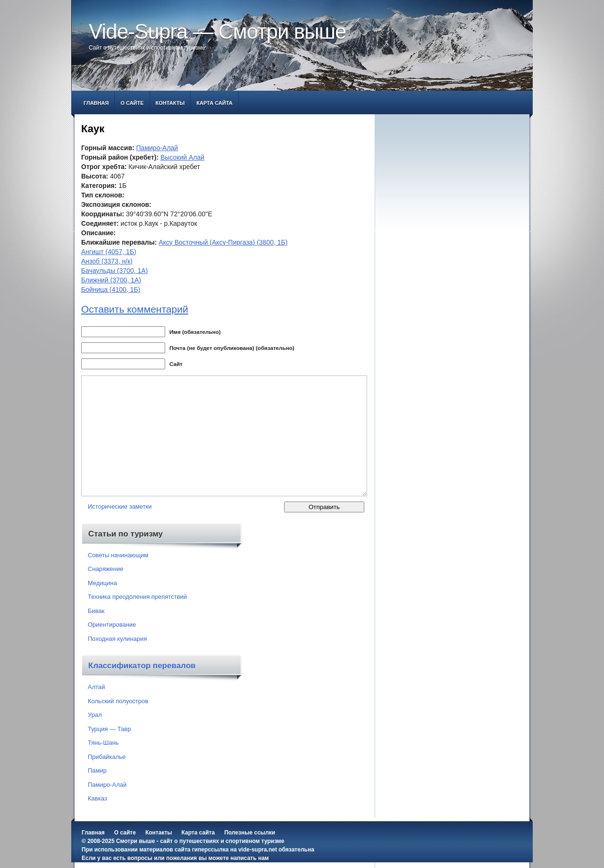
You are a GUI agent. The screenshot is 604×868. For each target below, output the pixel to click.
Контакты (170, 103)
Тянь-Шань (103, 743)
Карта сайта (214, 103)
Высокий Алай (182, 157)
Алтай (96, 687)
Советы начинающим (118, 555)
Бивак (96, 611)
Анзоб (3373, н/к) (107, 261)
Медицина (102, 583)
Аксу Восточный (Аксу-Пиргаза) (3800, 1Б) (223, 242)
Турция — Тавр (109, 729)
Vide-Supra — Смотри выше (218, 31)
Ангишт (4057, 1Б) (109, 252)
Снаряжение (106, 569)
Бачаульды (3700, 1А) (114, 271)
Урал (95, 715)
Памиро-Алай (157, 148)
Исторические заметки (120, 506)
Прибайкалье (107, 757)
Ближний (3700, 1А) (111, 280)
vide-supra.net (258, 850)
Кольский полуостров (118, 701)
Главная (96, 103)
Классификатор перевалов (142, 666)
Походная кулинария (117, 639)
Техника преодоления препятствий (137, 597)
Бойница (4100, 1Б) (111, 289)
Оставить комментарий (135, 309)
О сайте (132, 103)
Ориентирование (112, 625)
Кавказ (97, 798)
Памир (97, 770)
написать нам (249, 858)
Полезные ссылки (250, 833)
